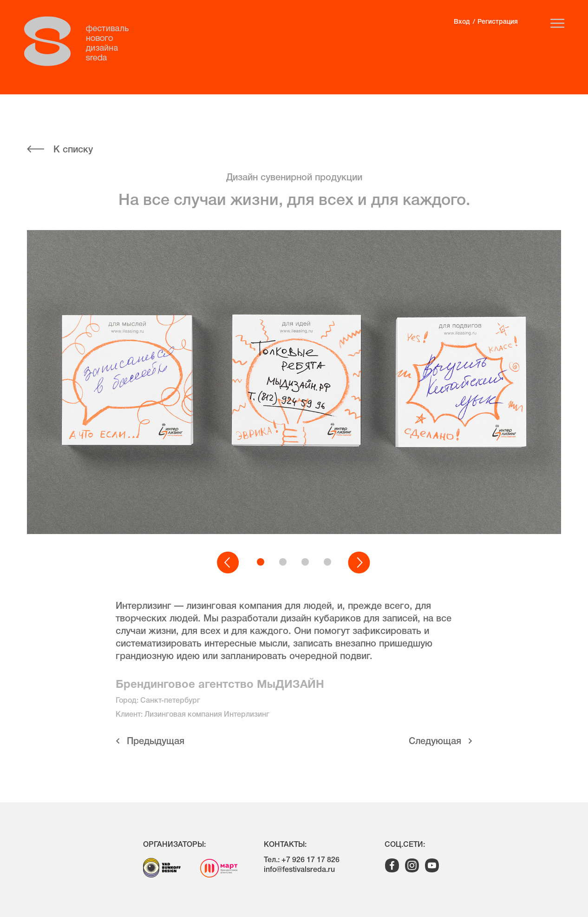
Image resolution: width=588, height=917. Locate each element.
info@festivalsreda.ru (299, 870)
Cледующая (435, 742)
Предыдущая (156, 742)
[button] (229, 563)
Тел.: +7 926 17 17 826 (302, 860)
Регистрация (498, 22)
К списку (73, 150)
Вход (462, 22)
